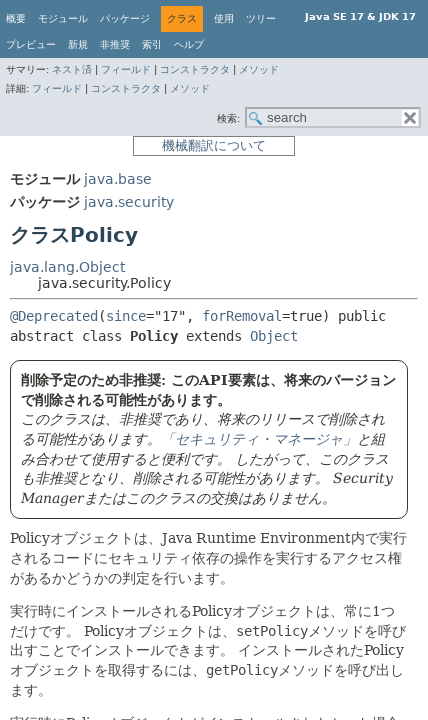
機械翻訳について (214, 145)
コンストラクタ (195, 69)
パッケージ (125, 18)
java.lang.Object (67, 267)
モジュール (63, 18)
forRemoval (242, 316)
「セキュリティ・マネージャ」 (259, 439)
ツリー (261, 18)
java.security (129, 202)
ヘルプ (189, 44)
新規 (78, 44)
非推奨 (115, 44)
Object (274, 336)
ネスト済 (72, 69)
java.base (118, 179)
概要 (16, 18)
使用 (224, 18)
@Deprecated (54, 316)
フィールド (126, 69)
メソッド (259, 69)
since (126, 316)
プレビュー (31, 44)
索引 (152, 44)
